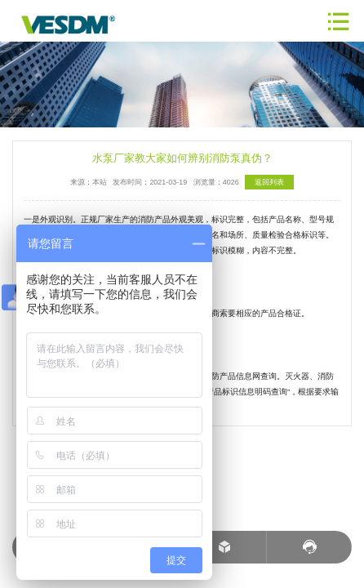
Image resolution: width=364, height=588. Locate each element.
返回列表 (269, 182)
